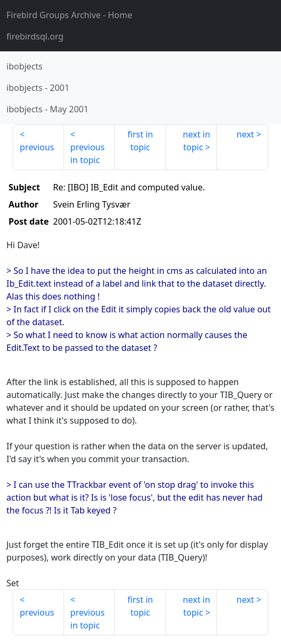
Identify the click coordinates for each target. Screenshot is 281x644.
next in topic (196, 141)
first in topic (140, 141)
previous (37, 147)
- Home (69, 15)
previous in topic (88, 154)
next (245, 134)
